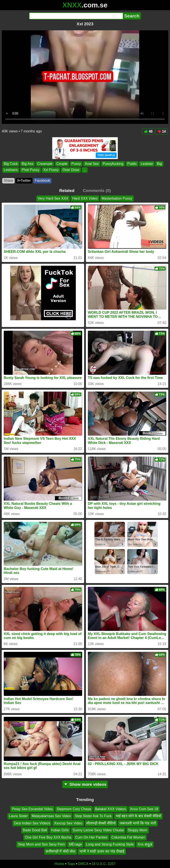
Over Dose (71, 170)
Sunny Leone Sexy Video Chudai (98, 830)
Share (8, 181)
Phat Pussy (30, 170)
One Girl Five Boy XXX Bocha (48, 837)
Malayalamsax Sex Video (51, 816)
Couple (62, 164)
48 (148, 131)
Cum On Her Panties (91, 837)
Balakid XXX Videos (111, 809)
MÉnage (75, 844)
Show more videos (85, 784)
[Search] (76, 16)
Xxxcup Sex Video (68, 823)
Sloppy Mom (138, 830)
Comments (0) (97, 191)
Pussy (76, 164)
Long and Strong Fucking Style (110, 844)
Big (159, 164)
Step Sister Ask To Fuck (93, 816)
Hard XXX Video (85, 198)
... (85, 170)
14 (162, 131)
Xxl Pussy (51, 170)
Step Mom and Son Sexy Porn (41, 844)
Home (59, 864)
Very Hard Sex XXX (53, 198)
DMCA (83, 864)
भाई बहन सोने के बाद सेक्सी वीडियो (138, 816)
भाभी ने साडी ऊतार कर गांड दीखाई (102, 852)
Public (132, 164)
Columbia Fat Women (128, 837)
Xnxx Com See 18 (144, 809)
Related (67, 191)
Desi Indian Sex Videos (32, 823)
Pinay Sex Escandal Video (32, 809)
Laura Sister (18, 816)
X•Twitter (24, 181)
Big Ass (27, 164)
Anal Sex (92, 164)
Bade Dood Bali (35, 830)
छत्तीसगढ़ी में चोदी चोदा (61, 852)
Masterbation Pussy (117, 198)
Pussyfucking (113, 164)
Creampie (45, 164)
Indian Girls (60, 830)
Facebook (42, 181)
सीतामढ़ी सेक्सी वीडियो (101, 823)
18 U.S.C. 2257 (103, 864)
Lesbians (11, 170)
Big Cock (11, 164)
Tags (71, 864)
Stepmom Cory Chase (74, 809)
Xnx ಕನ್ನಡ (145, 844)
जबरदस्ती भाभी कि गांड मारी (138, 823)
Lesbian (147, 164)
